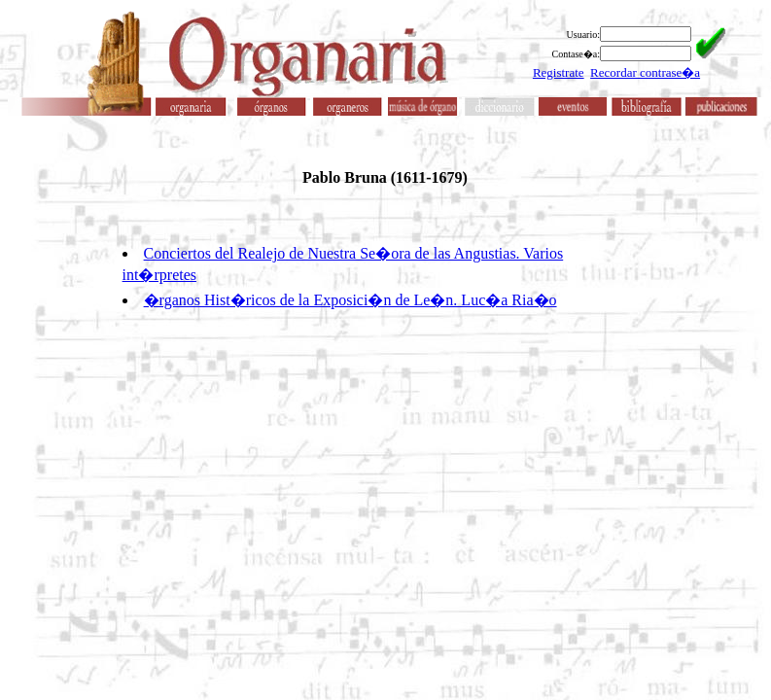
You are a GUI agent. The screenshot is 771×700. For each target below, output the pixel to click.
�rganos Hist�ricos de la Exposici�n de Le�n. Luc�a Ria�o (350, 300)
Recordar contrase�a (645, 72)
